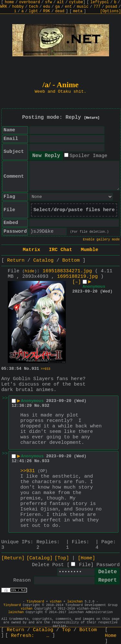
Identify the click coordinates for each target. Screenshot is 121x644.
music (83, 7)
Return (16, 261)
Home (111, 636)
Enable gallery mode (101, 240)
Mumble (90, 250)
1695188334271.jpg (67, 271)
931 (35, 369)
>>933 (45, 369)
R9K (46, 11)
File (85, 565)
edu (47, 7)
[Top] (62, 558)
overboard (30, 2)
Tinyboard (35, 602)
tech (33, 7)
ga (57, 7)
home (10, 2)
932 (46, 406)
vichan (55, 602)
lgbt (33, 11)
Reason (22, 580)
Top (66, 630)
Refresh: (30, 636)
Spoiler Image (88, 156)
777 (97, 7)
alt (61, 2)
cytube (76, 2)
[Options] (111, 11)
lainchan (75, 602)
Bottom (71, 261)
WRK (4, 7)
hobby (18, 7)
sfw (48, 2)
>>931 (28, 471)
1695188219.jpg (77, 277)
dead (60, 11)
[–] (77, 282)
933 (46, 461)
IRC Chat (60, 250)
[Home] (86, 558)
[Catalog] (40, 558)
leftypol (100, 2)
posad (111, 7)
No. (28, 369)
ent (68, 7)
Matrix (31, 250)
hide (30, 271)
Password (108, 565)
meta (78, 11)
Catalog (43, 261)
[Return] (92, 118)
